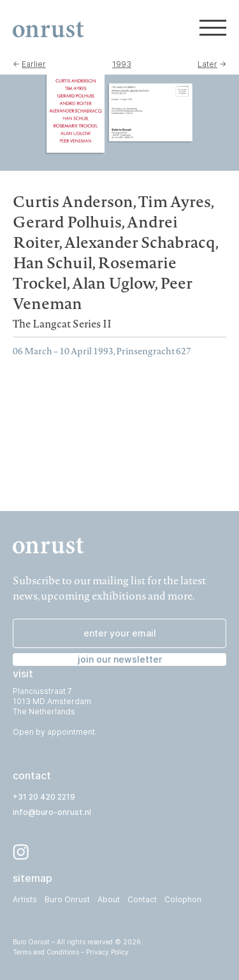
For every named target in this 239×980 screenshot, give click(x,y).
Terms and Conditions (46, 952)
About (109, 899)
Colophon (183, 899)
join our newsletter (120, 659)
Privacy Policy (107, 952)
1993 (122, 64)
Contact (142, 899)
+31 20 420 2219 (44, 797)
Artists (25, 899)
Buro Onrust (67, 899)
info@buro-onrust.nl (52, 812)
